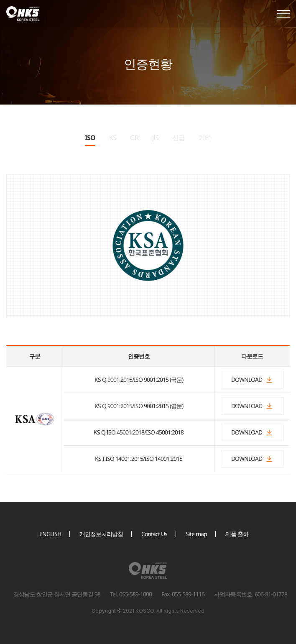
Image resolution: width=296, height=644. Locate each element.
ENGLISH (50, 534)
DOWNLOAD (252, 379)
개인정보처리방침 (101, 534)
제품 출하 (237, 534)
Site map (196, 534)
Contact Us (154, 534)
